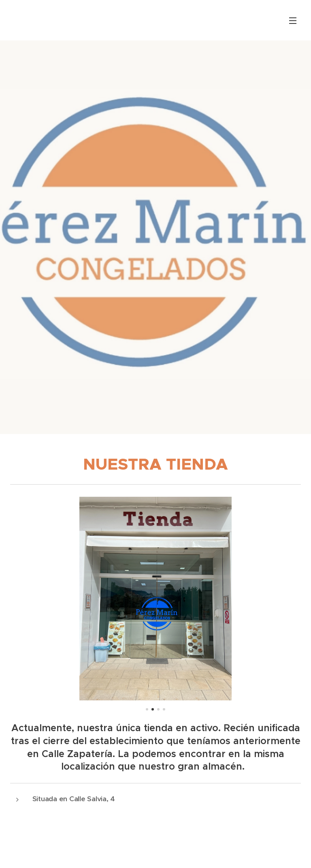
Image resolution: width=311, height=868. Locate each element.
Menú (293, 21)
